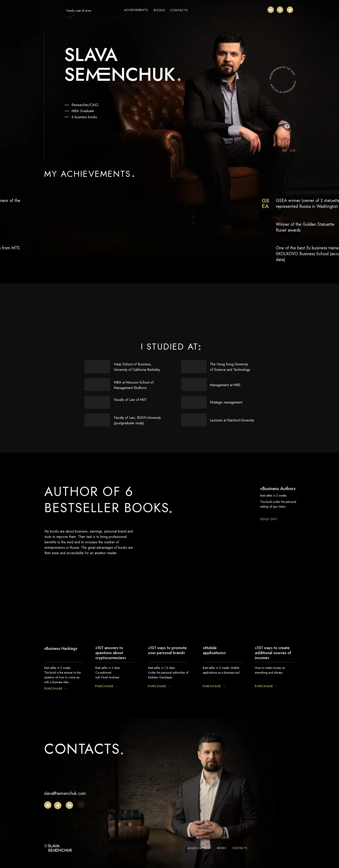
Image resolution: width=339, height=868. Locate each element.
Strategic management (226, 402)
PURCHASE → (56, 689)
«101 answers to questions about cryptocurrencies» (111, 653)
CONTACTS (179, 10)
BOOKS (159, 10)
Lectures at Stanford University (232, 420)
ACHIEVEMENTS (136, 10)
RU (285, 151)
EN (293, 151)
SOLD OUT (269, 519)
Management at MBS (225, 385)
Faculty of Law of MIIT (130, 400)
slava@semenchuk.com (65, 793)
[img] (271, 10)
